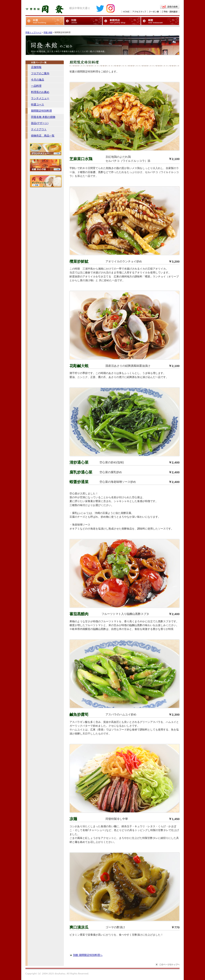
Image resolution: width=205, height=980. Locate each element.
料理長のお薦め (40, 92)
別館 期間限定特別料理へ (88, 955)
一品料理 (36, 86)
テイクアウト (39, 129)
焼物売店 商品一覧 (43, 136)
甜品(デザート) (40, 123)
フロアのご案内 (40, 73)
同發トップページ (33, 32)
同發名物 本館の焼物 (43, 117)
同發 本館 (48, 32)
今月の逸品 (38, 80)
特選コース (38, 104)
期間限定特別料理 (41, 111)
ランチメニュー (40, 98)
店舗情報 (36, 67)
